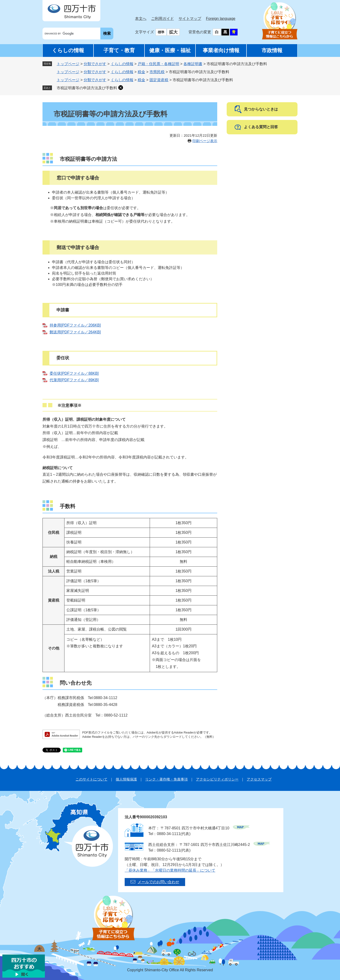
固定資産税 (159, 80)
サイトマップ (190, 19)
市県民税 (157, 72)
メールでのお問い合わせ (158, 882)
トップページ (68, 64)
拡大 (173, 32)
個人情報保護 (126, 779)
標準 (161, 32)
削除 (121, 88)
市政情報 (272, 50)
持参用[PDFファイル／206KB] (75, 325)
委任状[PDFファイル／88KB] (74, 373)
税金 (141, 72)
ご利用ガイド (162, 19)
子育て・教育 (119, 50)
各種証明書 (193, 64)
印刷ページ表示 (205, 141)
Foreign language (221, 19)
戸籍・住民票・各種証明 (158, 64)
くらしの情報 (68, 50)
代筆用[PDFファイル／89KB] (74, 380)
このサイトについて (91, 779)
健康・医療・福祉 (170, 50)
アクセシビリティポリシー (217, 779)
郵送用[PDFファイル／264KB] (75, 332)
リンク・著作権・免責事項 (166, 779)
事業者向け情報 (221, 50)
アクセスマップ (259, 779)
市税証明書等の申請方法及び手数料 (87, 88)
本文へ (141, 19)
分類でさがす (95, 64)
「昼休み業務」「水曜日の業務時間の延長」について (170, 870)
